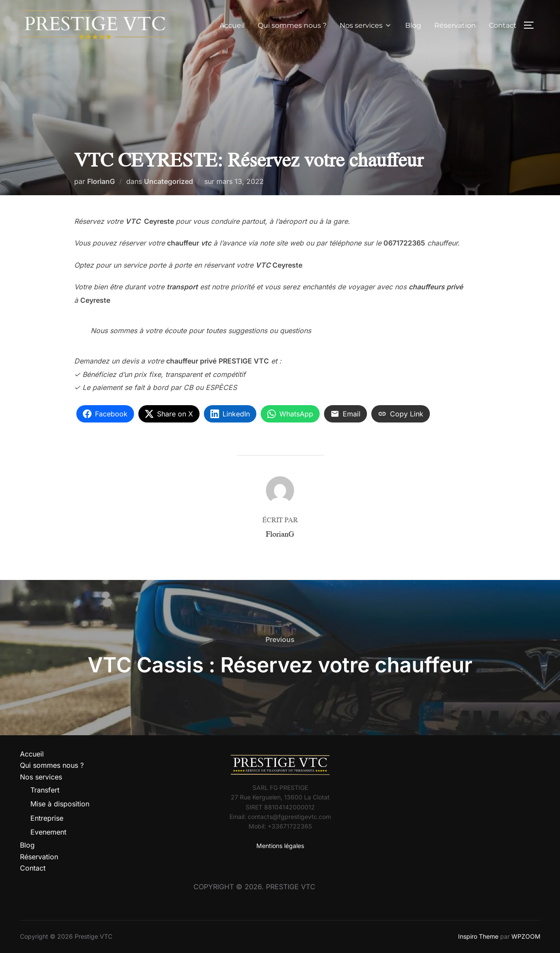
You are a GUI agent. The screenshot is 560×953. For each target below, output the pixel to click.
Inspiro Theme (478, 936)
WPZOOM (526, 936)
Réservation (455, 25)
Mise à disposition (60, 804)
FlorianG (101, 181)
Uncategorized (169, 181)
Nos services (366, 25)
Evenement (48, 832)
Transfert (45, 790)
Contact (503, 25)
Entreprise (47, 818)
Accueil (232, 25)
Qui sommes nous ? (292, 25)
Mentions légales (280, 846)
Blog (413, 25)
